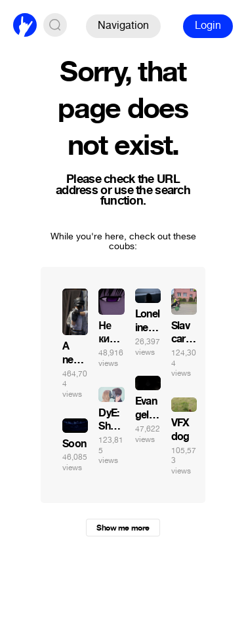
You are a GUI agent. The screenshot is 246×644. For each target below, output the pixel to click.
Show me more (123, 528)
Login (208, 25)
